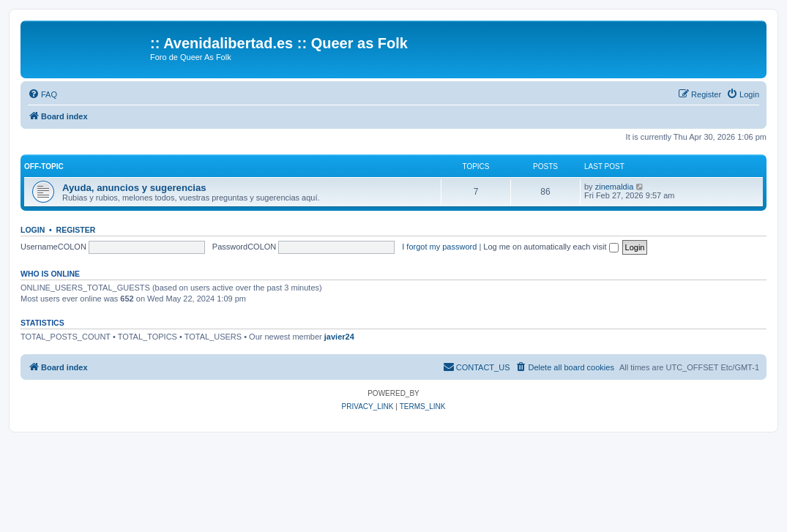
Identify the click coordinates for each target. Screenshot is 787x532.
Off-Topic (44, 166)
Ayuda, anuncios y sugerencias (134, 188)
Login (33, 230)
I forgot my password (439, 247)
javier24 (339, 337)
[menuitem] (42, 94)
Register (76, 230)
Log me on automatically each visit (551, 247)
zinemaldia (615, 187)
